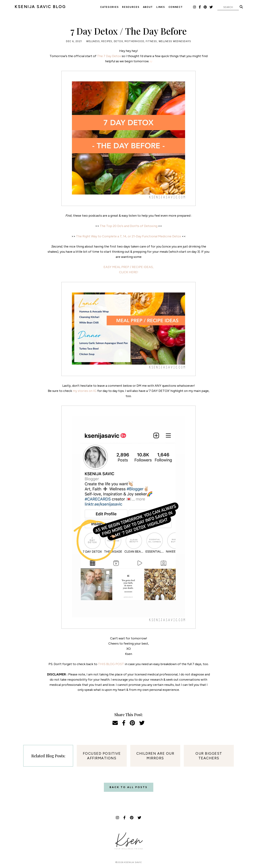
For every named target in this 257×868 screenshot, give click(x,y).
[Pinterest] (205, 7)
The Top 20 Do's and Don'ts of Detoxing (129, 226)
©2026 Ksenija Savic (129, 862)
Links (161, 7)
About (148, 7)
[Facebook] (200, 7)
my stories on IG (85, 391)
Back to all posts (129, 787)
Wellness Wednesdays (175, 41)
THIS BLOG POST (111, 664)
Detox (119, 41)
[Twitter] (211, 7)
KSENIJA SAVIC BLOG (40, 7)
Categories (109, 7)
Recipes (107, 41)
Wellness (93, 41)
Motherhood (134, 41)
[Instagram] (195, 7)
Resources (131, 7)
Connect (176, 7)
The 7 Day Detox (109, 56)
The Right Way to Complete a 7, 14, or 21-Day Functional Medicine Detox (129, 236)
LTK (189, 7)
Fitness (151, 41)
